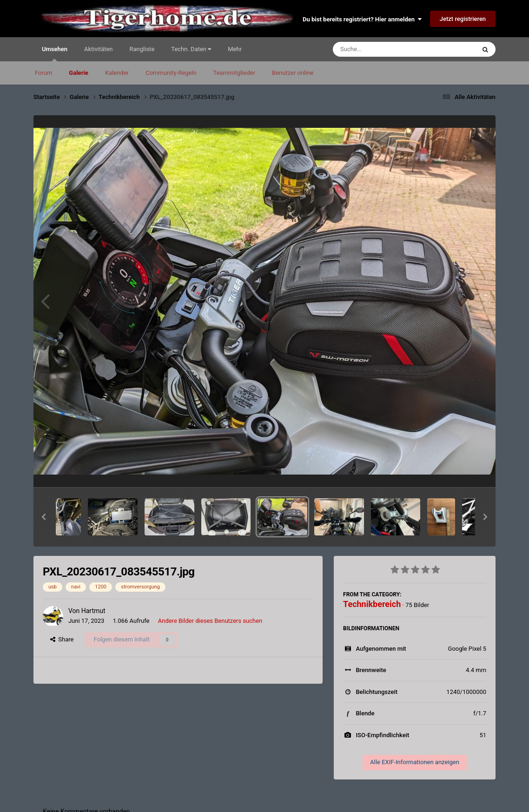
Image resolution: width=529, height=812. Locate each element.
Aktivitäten (99, 49)
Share (62, 639)
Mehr (235, 49)
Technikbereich (372, 604)
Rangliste (142, 49)
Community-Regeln (171, 73)
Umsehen (55, 53)
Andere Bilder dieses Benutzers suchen (210, 621)
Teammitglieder (234, 73)
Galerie (79, 73)
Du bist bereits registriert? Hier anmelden (362, 19)
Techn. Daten (191, 49)
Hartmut (93, 611)
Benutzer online (293, 73)
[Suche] (386, 49)
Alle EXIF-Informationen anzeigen (415, 762)
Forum (43, 73)
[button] (44, 517)
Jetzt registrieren (463, 19)
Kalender (117, 73)
